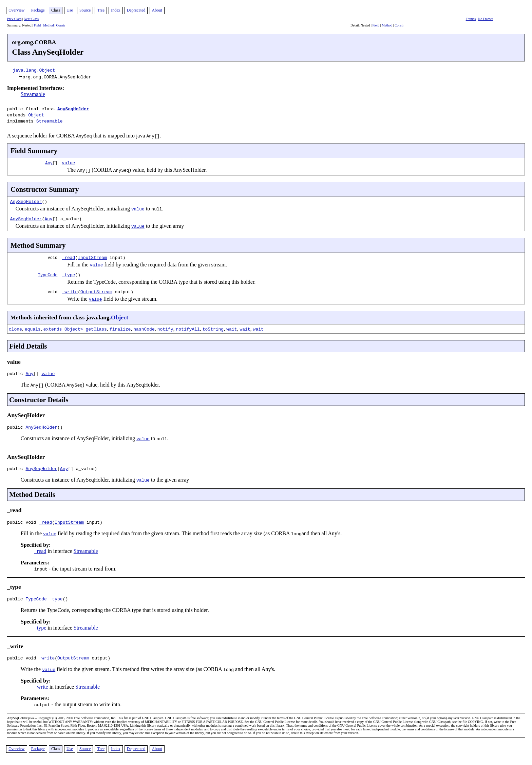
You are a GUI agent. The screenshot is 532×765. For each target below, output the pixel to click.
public (16, 372)
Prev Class (14, 19)
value (68, 161)
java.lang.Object (34, 70)
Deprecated (136, 10)
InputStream (92, 255)
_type (68, 273)
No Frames (486, 19)
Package (38, 10)
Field (37, 25)
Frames (471, 19)
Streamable (33, 94)
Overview (16, 10)
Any (49, 161)
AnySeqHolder (73, 109)
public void (23, 524)
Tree (101, 10)
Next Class (31, 19)
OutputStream (96, 290)
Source (85, 10)
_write (70, 290)
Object (36, 114)
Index (116, 10)
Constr (61, 25)
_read (68, 255)
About (157, 10)
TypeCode (48, 273)
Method (48, 25)
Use (70, 10)
